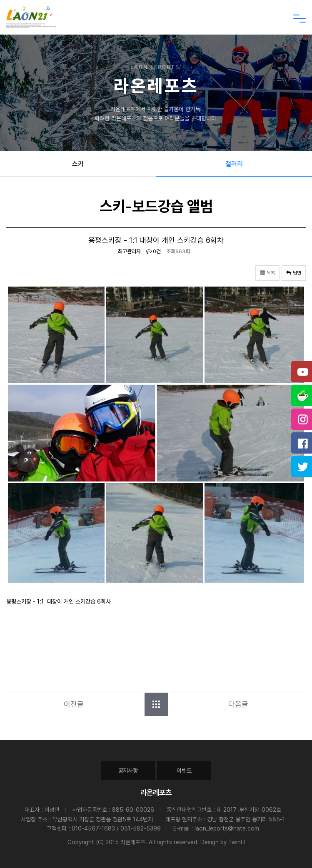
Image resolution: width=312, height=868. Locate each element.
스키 (78, 164)
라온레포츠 (156, 792)
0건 (154, 251)
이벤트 (184, 771)
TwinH (237, 842)
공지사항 (128, 771)
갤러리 (234, 164)
